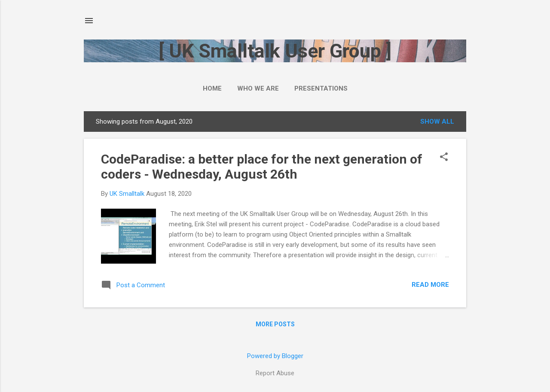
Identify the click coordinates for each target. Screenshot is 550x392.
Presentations (321, 88)
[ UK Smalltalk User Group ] (275, 51)
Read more (430, 285)
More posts (275, 324)
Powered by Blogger (275, 356)
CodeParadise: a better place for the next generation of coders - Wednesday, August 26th (262, 167)
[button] (444, 158)
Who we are (258, 88)
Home (212, 88)
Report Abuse (275, 373)
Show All (437, 122)
